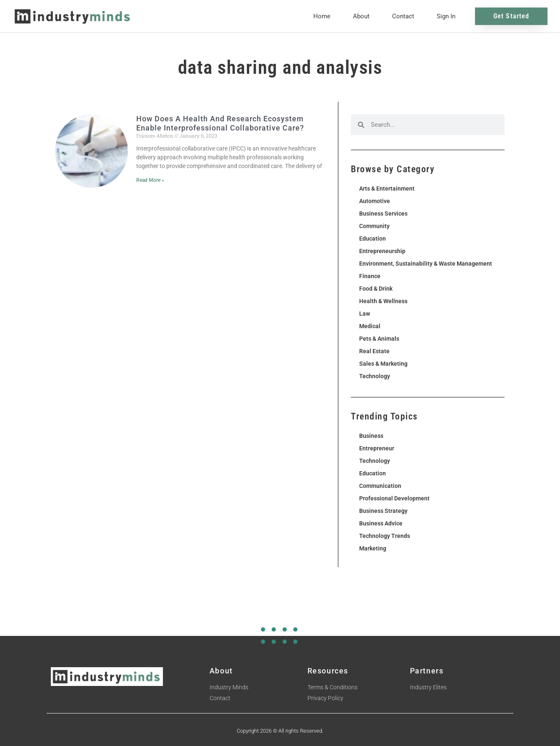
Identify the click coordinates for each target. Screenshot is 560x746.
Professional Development (394, 498)
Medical (370, 326)
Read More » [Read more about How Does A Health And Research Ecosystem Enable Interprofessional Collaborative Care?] (150, 180)
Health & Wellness (383, 301)
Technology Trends (385, 536)
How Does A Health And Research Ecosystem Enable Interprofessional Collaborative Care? (220, 123)
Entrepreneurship (382, 251)
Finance (370, 276)
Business (371, 436)
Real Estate (374, 351)
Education (372, 239)
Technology (375, 376)
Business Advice (381, 523)
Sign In (446, 16)
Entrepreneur (377, 448)
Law (365, 314)
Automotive (375, 201)
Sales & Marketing (383, 364)
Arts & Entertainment (387, 188)
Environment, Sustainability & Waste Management (426, 264)
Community (374, 226)
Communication (380, 486)
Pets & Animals (379, 339)
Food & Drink (376, 289)
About (361, 16)
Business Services (383, 214)
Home (322, 16)
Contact (403, 16)
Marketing (373, 548)
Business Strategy (383, 511)
